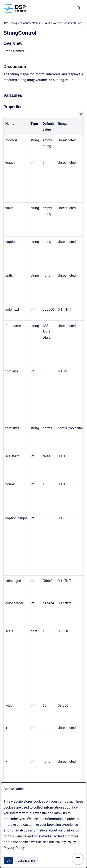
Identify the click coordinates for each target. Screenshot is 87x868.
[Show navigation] (78, 859)
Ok (8, 861)
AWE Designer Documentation (22, 23)
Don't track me (26, 861)
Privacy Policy (14, 848)
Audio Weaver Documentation (63, 23)
